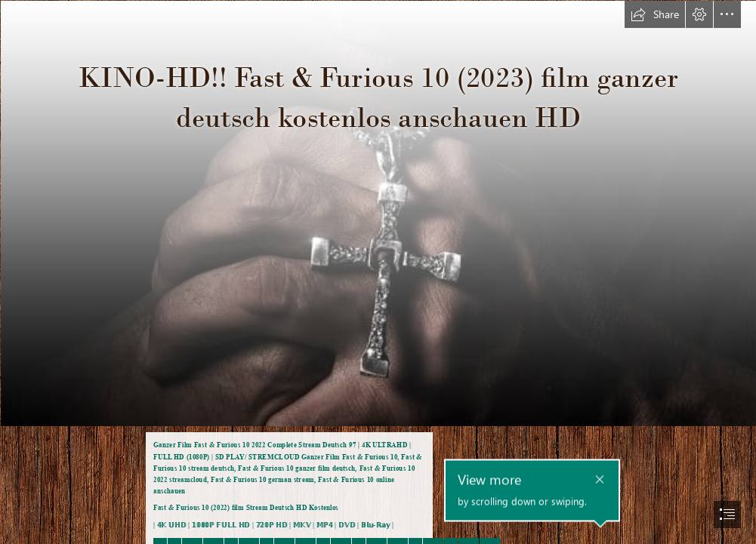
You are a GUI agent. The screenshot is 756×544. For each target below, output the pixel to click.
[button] (655, 14)
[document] (378, 272)
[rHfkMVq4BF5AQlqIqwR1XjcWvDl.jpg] (378, 213)
